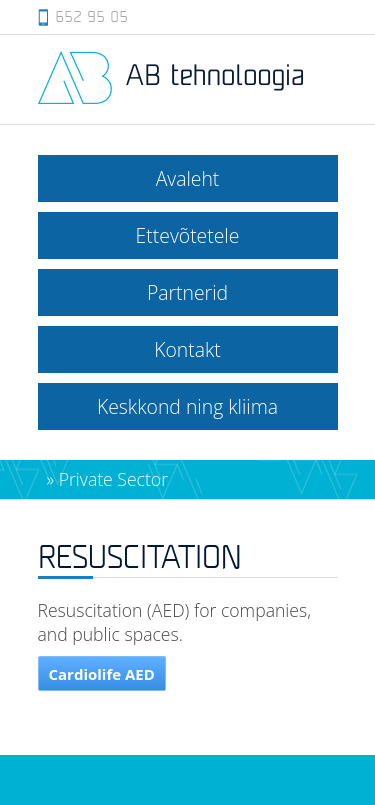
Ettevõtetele (188, 235)
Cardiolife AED (102, 674)
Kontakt (187, 349)
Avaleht (188, 178)
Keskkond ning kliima (187, 406)
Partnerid (187, 292)
